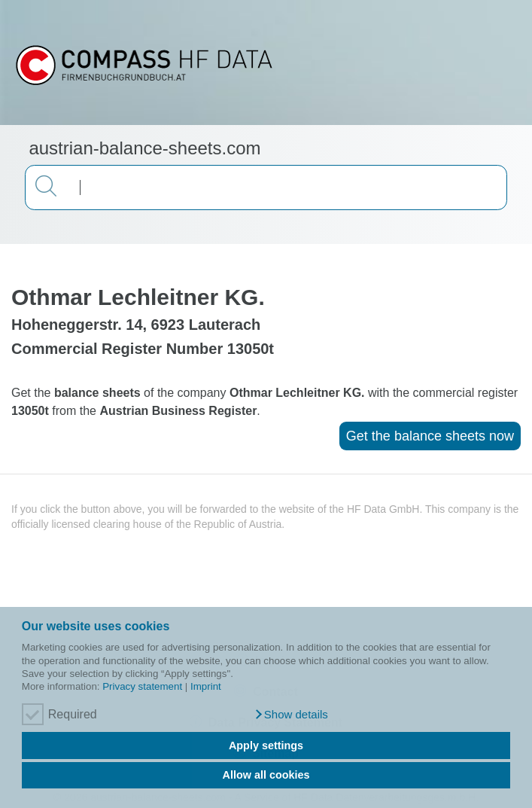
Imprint (206, 686)
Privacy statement (142, 686)
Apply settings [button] (266, 745)
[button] (291, 715)
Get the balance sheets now (430, 436)
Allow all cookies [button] (266, 775)
